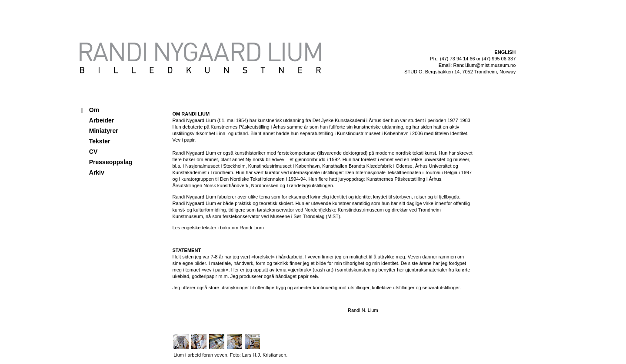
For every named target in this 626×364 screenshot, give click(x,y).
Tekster (100, 141)
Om (94, 110)
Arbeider (102, 120)
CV (93, 152)
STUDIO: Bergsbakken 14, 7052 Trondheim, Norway (460, 72)
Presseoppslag (111, 162)
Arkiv (97, 172)
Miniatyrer (104, 131)
